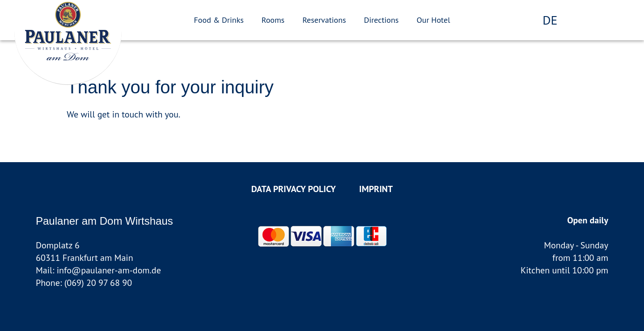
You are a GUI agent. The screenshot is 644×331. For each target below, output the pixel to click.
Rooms (273, 20)
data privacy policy (294, 189)
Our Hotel (433, 20)
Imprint (376, 189)
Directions (381, 20)
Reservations (324, 20)
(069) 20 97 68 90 (98, 283)
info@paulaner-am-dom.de (109, 270)
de (550, 20)
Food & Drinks (219, 20)
